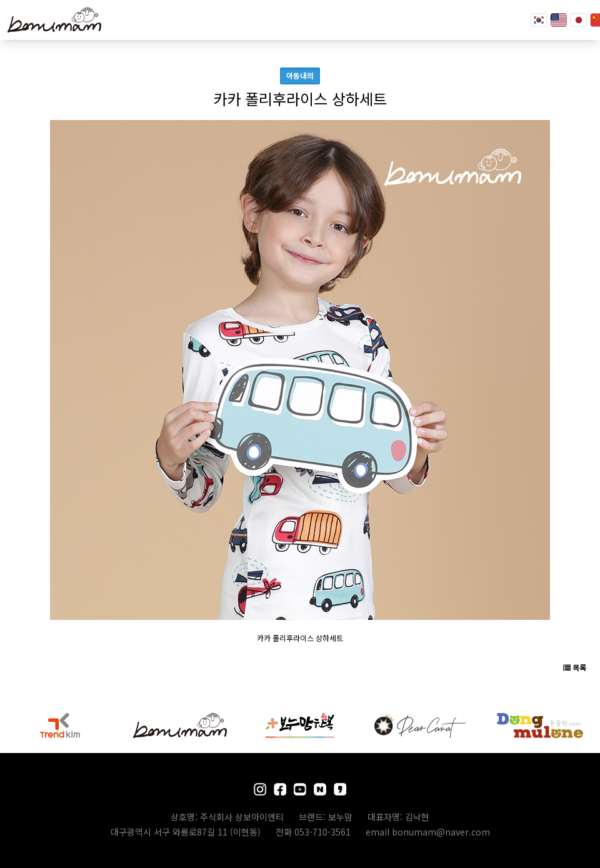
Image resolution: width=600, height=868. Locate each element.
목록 (575, 667)
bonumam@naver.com (441, 832)
